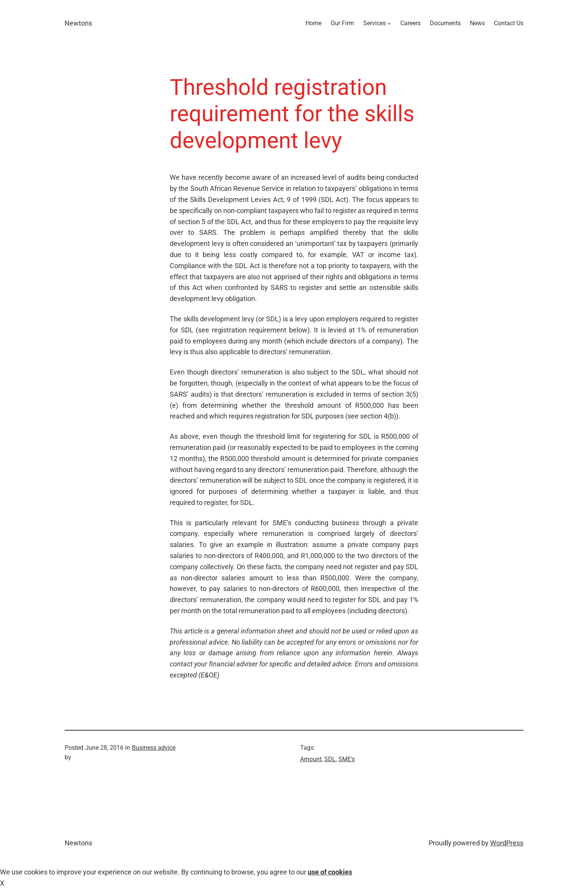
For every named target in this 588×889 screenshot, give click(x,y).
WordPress (507, 843)
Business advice (154, 748)
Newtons (78, 23)
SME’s (347, 759)
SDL (330, 759)
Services (374, 23)
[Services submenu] (389, 23)
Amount (311, 759)
